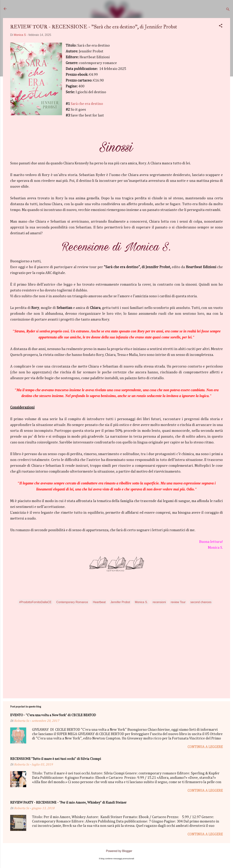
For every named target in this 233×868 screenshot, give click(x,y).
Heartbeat (99, 602)
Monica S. (141, 602)
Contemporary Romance (72, 602)
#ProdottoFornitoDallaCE (35, 602)
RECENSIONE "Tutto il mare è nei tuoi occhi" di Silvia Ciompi (56, 759)
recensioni (159, 602)
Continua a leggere (205, 747)
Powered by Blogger (117, 851)
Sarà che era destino (87, 104)
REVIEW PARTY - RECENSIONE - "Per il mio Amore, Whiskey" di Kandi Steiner (68, 803)
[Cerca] (228, 10)
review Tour (178, 602)
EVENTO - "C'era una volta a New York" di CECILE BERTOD (53, 715)
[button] (221, 26)
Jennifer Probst (120, 602)
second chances (201, 602)
